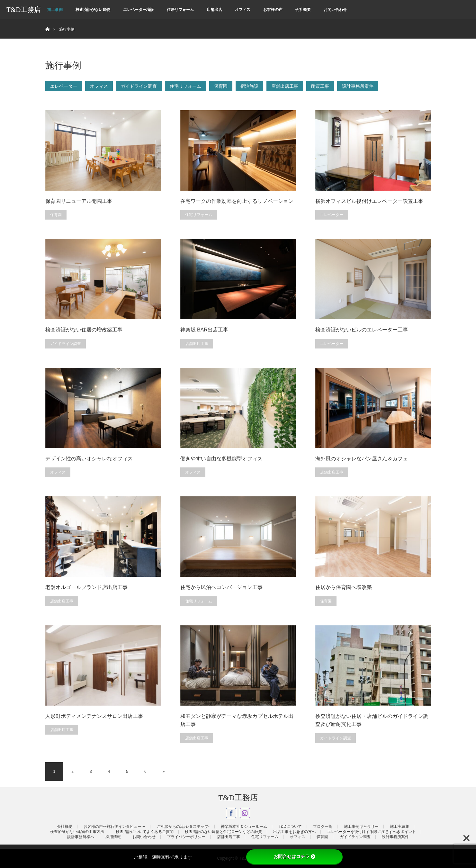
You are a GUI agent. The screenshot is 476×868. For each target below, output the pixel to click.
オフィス (243, 10)
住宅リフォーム (185, 86)
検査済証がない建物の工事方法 (77, 832)
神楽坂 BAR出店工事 (204, 330)
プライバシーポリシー (186, 837)
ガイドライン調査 (139, 86)
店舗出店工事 (285, 86)
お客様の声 (273, 10)
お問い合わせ (335, 10)
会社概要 (303, 10)
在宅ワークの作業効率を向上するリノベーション (237, 201)
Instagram (245, 813)
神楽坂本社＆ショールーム (244, 827)
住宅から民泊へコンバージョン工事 (221, 587)
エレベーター (64, 86)
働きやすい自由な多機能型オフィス (221, 459)
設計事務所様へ (81, 837)
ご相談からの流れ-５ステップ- (183, 827)
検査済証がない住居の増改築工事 (84, 330)
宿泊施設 (249, 86)
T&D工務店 (24, 10)
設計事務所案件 (358, 86)
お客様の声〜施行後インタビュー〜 (114, 827)
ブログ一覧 (323, 827)
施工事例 (55, 10)
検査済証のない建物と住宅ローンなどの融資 (223, 832)
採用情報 (113, 837)
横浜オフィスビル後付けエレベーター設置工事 (369, 201)
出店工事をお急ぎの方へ (294, 832)
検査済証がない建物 (93, 10)
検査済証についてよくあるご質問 (145, 832)
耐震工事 (320, 86)
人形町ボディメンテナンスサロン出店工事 (94, 716)
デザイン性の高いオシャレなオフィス (89, 459)
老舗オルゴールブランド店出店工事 (86, 587)
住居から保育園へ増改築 (344, 587)
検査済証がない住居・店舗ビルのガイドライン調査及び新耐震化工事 (372, 720)
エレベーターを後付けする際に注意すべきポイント (372, 832)
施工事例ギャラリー (361, 827)
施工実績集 (400, 827)
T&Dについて (290, 827)
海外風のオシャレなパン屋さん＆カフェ (362, 459)
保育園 (221, 86)
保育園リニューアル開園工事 (79, 201)
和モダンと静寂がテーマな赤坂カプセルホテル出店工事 (237, 720)
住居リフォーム (180, 10)
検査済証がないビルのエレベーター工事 (362, 330)
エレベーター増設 (139, 10)
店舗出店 (214, 10)
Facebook (231, 813)
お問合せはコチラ (294, 856)
